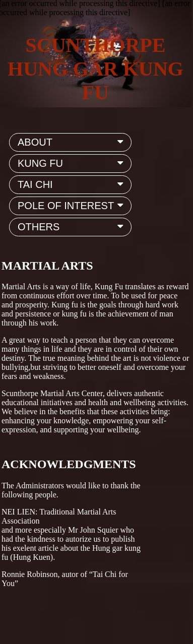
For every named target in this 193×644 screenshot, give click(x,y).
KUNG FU (72, 163)
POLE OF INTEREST (72, 206)
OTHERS (72, 227)
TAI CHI (72, 184)
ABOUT (72, 142)
